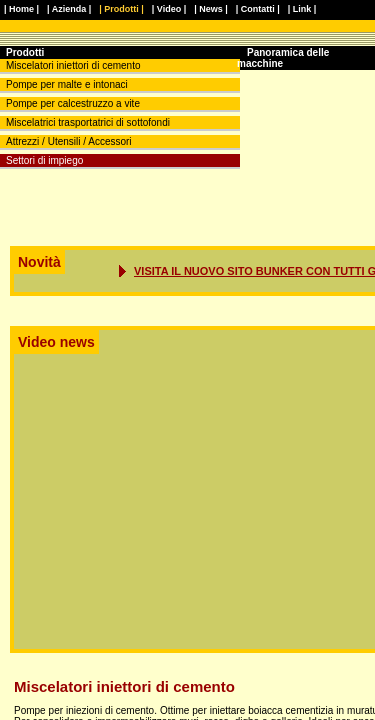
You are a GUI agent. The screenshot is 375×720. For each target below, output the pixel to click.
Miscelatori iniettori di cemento (73, 65)
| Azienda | (69, 9)
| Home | (21, 9)
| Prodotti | (121, 9)
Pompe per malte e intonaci (67, 84)
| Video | (169, 9)
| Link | (302, 9)
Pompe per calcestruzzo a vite (73, 103)
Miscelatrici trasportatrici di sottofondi (88, 122)
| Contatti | (258, 9)
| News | (211, 9)
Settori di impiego (44, 160)
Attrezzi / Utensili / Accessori (69, 141)
